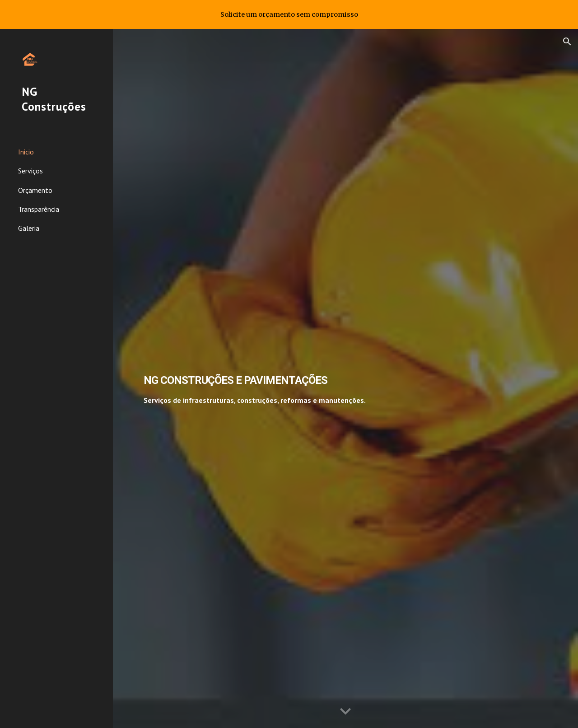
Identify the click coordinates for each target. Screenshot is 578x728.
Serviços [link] (30, 171)
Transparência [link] (39, 209)
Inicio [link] (26, 152)
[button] (567, 42)
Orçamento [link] (35, 190)
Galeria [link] (29, 228)
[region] (289, 14)
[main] (293, 378)
